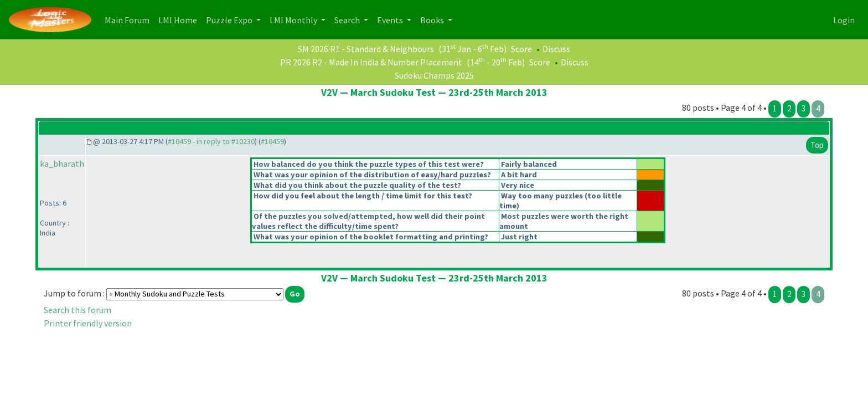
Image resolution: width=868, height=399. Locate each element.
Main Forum (129, 19)
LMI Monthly (294, 20)
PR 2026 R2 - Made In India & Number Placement (371, 62)
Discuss (556, 49)
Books (433, 20)
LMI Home (180, 19)
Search (348, 20)
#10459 (272, 141)
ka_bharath (62, 163)
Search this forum (77, 310)
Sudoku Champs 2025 (434, 75)
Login (844, 20)
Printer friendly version (88, 323)
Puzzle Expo (230, 20)
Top (817, 145)
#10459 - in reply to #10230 (211, 141)
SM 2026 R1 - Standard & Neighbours (366, 49)
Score (521, 49)
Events (391, 20)
